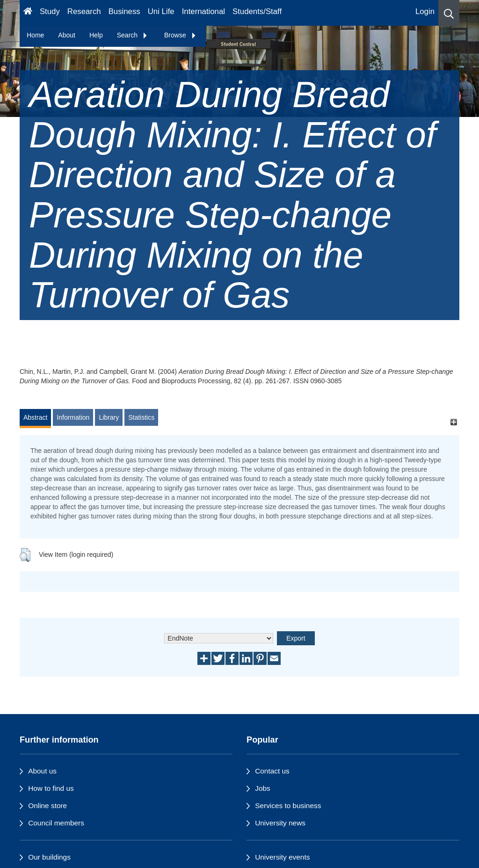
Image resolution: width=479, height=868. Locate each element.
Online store (47, 806)
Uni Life (161, 11)
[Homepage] (28, 13)
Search (132, 35)
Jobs (263, 788)
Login (425, 11)
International (203, 11)
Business (124, 11)
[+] (454, 422)
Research (84, 11)
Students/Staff (257, 11)
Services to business (288, 806)
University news (280, 823)
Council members (56, 823)
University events (282, 857)
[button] (449, 13)
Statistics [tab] (141, 417)
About (67, 35)
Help (96, 35)
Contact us (272, 771)
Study (50, 11)
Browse (180, 35)
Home (35, 35)
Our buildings (49, 857)
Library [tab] (109, 417)
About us (42, 771)
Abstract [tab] (35, 417)
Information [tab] (73, 417)
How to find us (51, 788)
